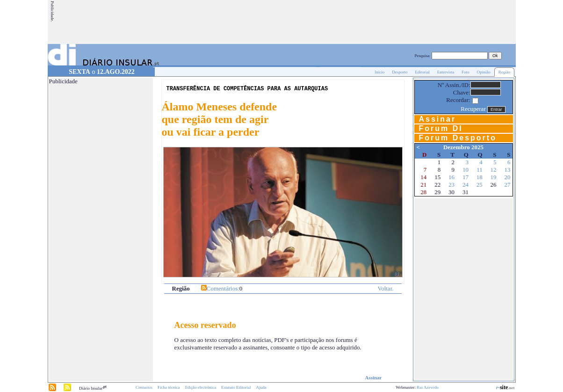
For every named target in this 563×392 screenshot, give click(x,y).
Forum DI (441, 128)
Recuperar (473, 109)
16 (451, 177)
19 (494, 177)
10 (466, 170)
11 (480, 170)
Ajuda (261, 387)
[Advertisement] (345, 22)
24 (466, 185)
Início (379, 72)
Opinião (484, 72)
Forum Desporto (458, 138)
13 (508, 170)
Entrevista (446, 72)
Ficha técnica (169, 387)
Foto (466, 72)
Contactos (144, 387)
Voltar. (385, 288)
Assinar (373, 377)
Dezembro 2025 (463, 147)
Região (505, 72)
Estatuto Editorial (236, 387)
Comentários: (223, 288)
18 (480, 177)
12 (494, 170)
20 (508, 177)
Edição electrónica (201, 387)
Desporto (400, 72)
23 (451, 185)
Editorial (422, 72)
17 (466, 177)
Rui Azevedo (428, 387)
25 (480, 185)
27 (508, 185)
